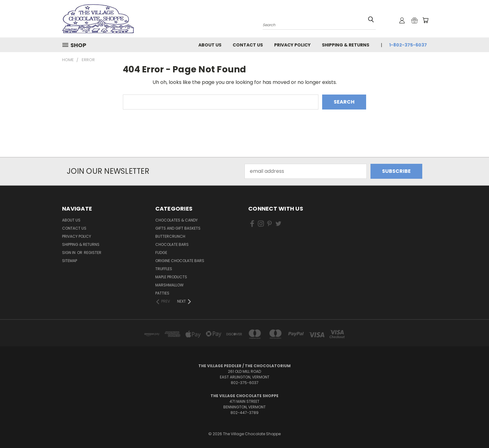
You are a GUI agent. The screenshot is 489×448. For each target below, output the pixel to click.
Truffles (164, 269)
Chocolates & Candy (177, 220)
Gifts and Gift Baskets (178, 228)
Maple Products (171, 277)
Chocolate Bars (172, 244)
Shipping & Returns (346, 45)
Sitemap (70, 261)
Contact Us (248, 45)
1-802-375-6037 (408, 45)
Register (93, 253)
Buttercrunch (170, 236)
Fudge (161, 253)
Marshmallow (169, 285)
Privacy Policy (292, 45)
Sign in (69, 253)
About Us (210, 45)
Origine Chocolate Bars (180, 261)
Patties (162, 293)
